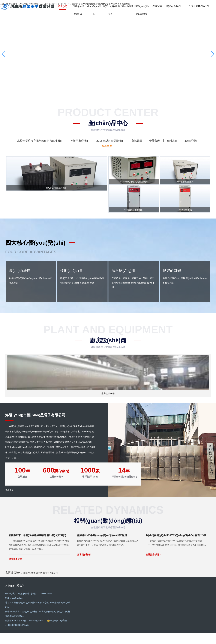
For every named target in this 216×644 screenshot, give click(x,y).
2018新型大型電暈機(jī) (110, 141)
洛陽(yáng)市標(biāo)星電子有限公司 (41, 584)
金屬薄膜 (154, 141)
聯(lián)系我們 (174, 7)
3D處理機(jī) (192, 141)
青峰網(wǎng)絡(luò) (15, 627)
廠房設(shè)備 (127, 7)
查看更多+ (10, 503)
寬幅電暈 (137, 141)
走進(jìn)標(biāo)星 (79, 11)
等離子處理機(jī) (80, 141)
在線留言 (158, 7)
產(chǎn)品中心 (95, 11)
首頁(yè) (63, 7)
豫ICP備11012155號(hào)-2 (32, 632)
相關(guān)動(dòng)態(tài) (142, 11)
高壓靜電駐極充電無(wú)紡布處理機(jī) (40, 141)
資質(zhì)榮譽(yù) (111, 11)
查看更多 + (108, 146)
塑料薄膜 (172, 141)
